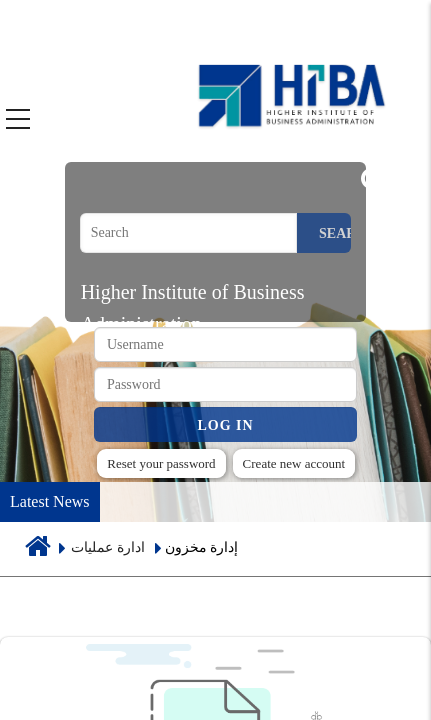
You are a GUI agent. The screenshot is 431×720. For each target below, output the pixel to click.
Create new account (294, 463)
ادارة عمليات (108, 547)
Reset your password (161, 463)
